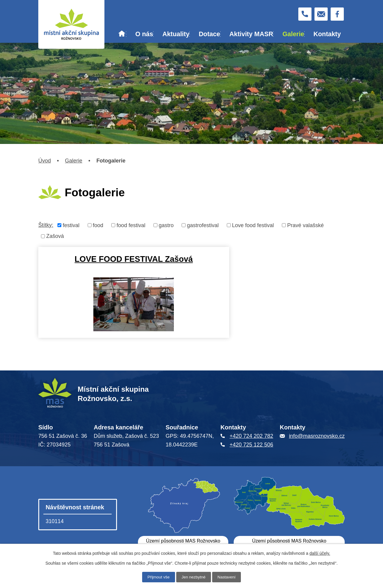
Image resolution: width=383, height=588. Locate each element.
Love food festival (253, 225)
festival (71, 225)
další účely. (320, 553)
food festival (131, 225)
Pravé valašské (306, 225)
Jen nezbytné (193, 577)
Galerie (293, 34)
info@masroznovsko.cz (317, 436)
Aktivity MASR (251, 34)
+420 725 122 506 (251, 445)
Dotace (209, 34)
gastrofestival (203, 225)
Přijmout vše (158, 577)
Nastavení (228, 577)
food (98, 225)
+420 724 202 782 (251, 436)
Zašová (55, 236)
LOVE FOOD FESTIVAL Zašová (114, 259)
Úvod (122, 34)
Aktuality (176, 34)
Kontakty (327, 34)
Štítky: (46, 225)
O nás (144, 34)
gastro (166, 225)
